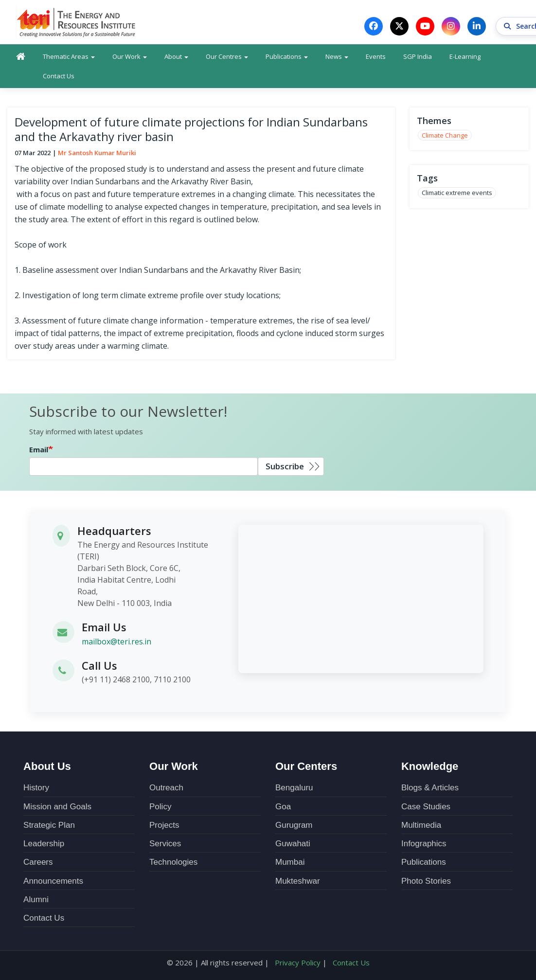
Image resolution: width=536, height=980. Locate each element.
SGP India (418, 56)
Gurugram (294, 825)
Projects (164, 825)
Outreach (166, 788)
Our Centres (227, 56)
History (36, 788)
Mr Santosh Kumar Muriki (97, 153)
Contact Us (59, 76)
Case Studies (426, 807)
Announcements (53, 881)
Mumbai (290, 862)
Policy (160, 807)
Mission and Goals (57, 807)
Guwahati (293, 844)
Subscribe (285, 466)
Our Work (130, 56)
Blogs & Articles (430, 788)
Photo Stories (426, 881)
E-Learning (465, 56)
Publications (287, 56)
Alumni (36, 900)
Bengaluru (294, 788)
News (337, 56)
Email (39, 449)
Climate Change (445, 135)
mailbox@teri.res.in (116, 641)
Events (376, 56)
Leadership (44, 844)
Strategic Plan (49, 825)
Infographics (424, 844)
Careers (38, 862)
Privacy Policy (298, 962)
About (176, 56)
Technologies (173, 862)
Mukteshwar (298, 881)
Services (165, 844)
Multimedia (421, 825)
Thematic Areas (69, 56)
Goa (283, 807)
